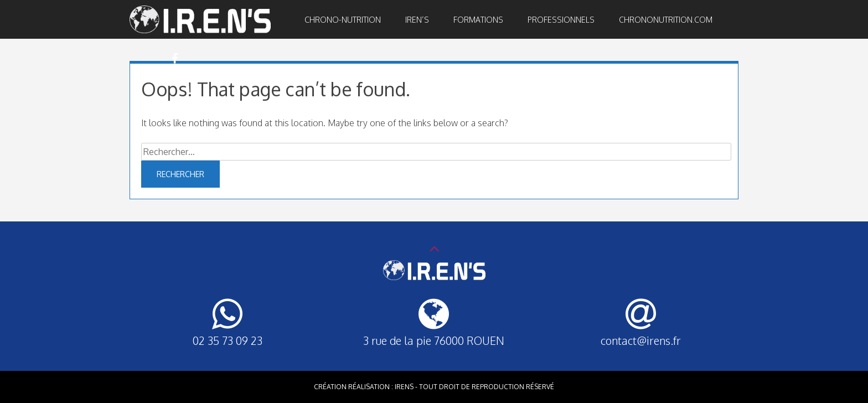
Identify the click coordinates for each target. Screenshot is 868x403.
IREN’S (417, 20)
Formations (478, 20)
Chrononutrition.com (666, 20)
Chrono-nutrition (343, 20)
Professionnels (561, 20)
